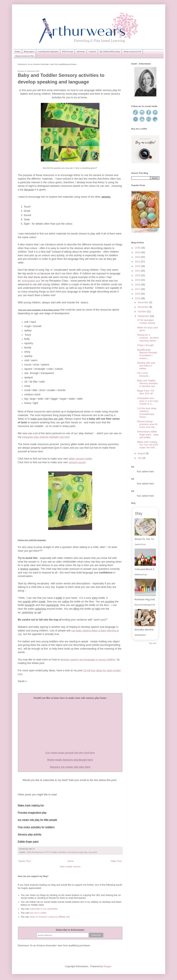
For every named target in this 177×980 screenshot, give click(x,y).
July (140, 458)
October (142, 312)
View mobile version (70, 867)
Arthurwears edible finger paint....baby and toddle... (148, 434)
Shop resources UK (132, 51)
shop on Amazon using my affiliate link (50, 917)
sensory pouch (77, 462)
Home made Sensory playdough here (70, 760)
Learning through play (48, 51)
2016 (138, 294)
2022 (138, 266)
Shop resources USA (25, 56)
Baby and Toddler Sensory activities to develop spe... (147, 383)
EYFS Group (67, 51)
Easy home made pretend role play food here (70, 753)
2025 (138, 253)
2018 (138, 285)
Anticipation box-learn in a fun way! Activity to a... (148, 401)
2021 (138, 271)
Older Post (116, 861)
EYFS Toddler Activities (56, 852)
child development (35, 852)
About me (81, 51)
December (143, 302)
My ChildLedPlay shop (110, 51)
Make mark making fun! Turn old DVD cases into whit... (148, 445)
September (144, 316)
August (142, 453)
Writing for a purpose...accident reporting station (148, 338)
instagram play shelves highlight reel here (46, 437)
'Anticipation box (31, 281)
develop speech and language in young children (88, 660)
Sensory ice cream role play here (70, 767)
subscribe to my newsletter (44, 909)
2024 (138, 257)
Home (18, 51)
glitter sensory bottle (80, 459)
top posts (93, 852)
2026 (138, 248)
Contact (92, 51)
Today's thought (145, 345)
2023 (138, 262)
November (143, 307)
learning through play (77, 852)
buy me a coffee (38, 913)
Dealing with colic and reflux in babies (146, 366)
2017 (138, 289)
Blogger (107, 966)
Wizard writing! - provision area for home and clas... (147, 424)
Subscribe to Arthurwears (70, 930)
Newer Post (25, 861)
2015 (138, 298)
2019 (138, 280)
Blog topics (29, 51)
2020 (138, 275)
